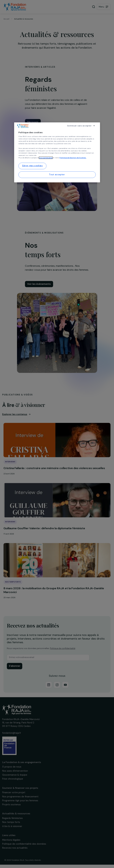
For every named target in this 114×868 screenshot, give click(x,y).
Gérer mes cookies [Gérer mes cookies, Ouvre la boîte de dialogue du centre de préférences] (32, 166)
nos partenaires (46, 158)
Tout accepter (57, 175)
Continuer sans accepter (79, 126)
